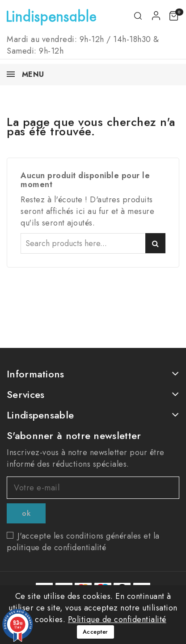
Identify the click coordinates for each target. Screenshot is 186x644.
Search (155, 243)
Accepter (95, 632)
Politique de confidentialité (117, 619)
